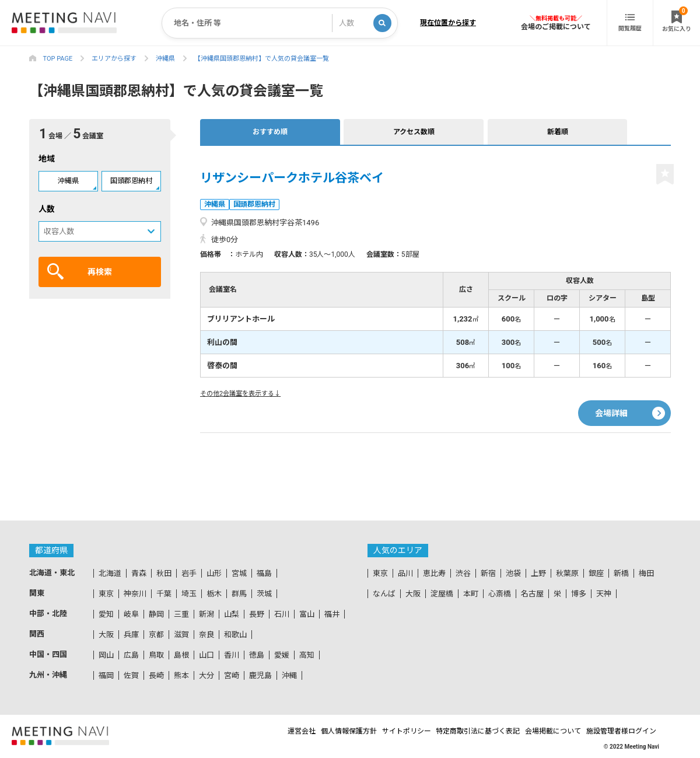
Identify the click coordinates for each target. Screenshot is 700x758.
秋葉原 (567, 573)
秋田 (164, 573)
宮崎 (232, 675)
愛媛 (282, 655)
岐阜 (131, 614)
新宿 (488, 573)
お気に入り (677, 19)
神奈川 (135, 594)
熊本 (181, 675)
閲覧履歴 (630, 23)
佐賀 (131, 675)
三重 (181, 614)
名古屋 (532, 594)
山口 (206, 655)
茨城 (264, 594)
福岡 (106, 675)
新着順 (385, 132)
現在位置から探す (448, 23)
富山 (307, 614)
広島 (131, 655)
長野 (257, 614)
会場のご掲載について (556, 27)
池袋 (513, 573)
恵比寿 (434, 573)
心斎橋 (500, 594)
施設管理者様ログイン (624, 731)
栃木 (214, 594)
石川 (282, 614)
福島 (264, 573)
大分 (206, 675)
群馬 (239, 594)
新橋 (621, 573)
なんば (384, 594)
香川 (232, 655)
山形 (214, 573)
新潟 (206, 614)
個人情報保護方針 (308, 731)
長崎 (156, 675)
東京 (106, 594)
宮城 (239, 573)
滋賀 (181, 635)
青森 (139, 573)
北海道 (110, 573)
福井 (332, 614)
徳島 (257, 655)
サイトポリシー (377, 731)
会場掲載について (545, 731)
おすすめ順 (235, 132)
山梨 (232, 614)
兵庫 (131, 635)
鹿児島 (260, 675)
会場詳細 (611, 402)
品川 (405, 573)
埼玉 (189, 594)
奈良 (206, 635)
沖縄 (289, 675)
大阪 (106, 635)
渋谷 (463, 573)
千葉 (164, 594)
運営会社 (250, 731)
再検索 (80, 271)
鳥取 (156, 655)
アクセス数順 (310, 132)
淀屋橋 (442, 594)
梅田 (646, 573)
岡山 (106, 655)
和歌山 (235, 635)
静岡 (156, 614)
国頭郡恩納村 (131, 181)
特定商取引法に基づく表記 (459, 731)
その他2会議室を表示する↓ (240, 394)
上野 (538, 573)
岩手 (189, 573)
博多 (579, 594)
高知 (307, 655)
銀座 (596, 573)
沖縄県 (68, 181)
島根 (181, 655)
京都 (156, 635)
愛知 (106, 614)
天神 (604, 594)
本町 (471, 594)
